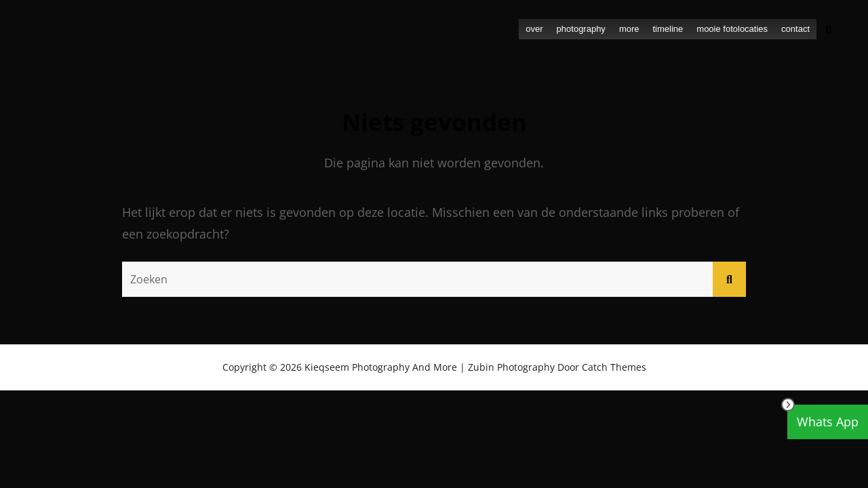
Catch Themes (614, 367)
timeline (668, 29)
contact (795, 29)
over (534, 29)
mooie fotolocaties (732, 29)
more (629, 29)
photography (581, 29)
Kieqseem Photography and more (381, 367)
